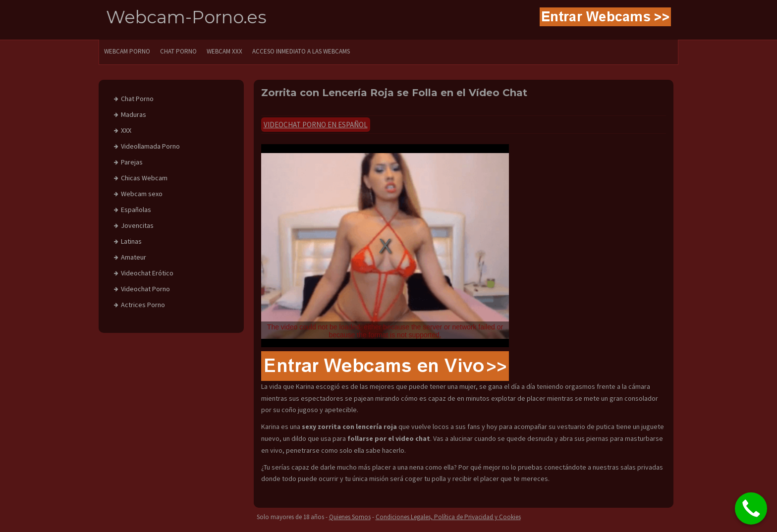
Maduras (134, 114)
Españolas (136, 210)
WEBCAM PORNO (127, 51)
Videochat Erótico (147, 273)
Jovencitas (137, 225)
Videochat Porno (145, 289)
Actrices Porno (143, 305)
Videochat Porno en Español (316, 125)
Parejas (132, 162)
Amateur (134, 257)
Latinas (131, 241)
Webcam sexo (142, 194)
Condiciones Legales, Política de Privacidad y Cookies (448, 517)
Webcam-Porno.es (186, 17)
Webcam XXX (224, 51)
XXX (126, 130)
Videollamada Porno (150, 146)
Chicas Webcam (144, 178)
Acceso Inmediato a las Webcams (301, 51)
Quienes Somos (350, 517)
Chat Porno (137, 99)
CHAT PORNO (178, 51)
